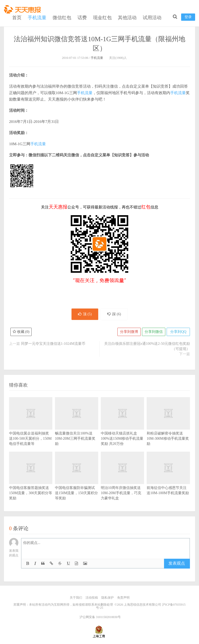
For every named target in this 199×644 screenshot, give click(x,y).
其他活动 (127, 18)
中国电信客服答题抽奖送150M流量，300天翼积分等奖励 (31, 483)
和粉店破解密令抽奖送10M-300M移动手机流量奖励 (168, 429)
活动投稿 (92, 598)
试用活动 (152, 18)
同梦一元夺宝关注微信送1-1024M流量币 (53, 344)
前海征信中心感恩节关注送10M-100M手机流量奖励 (168, 481)
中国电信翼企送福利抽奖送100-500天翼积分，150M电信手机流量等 (31, 429)
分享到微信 (154, 332)
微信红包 (62, 18)
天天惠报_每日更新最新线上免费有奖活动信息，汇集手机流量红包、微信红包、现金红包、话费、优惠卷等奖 (23, 9)
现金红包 (102, 18)
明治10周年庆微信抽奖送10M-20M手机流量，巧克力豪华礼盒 (122, 483)
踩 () (114, 314)
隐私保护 (108, 598)
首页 (17, 18)
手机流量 (37, 18)
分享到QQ (178, 332)
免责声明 (123, 598)
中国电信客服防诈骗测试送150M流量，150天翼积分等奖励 (77, 483)
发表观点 (177, 563)
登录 (188, 17)
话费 (82, 18)
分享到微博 (129, 332)
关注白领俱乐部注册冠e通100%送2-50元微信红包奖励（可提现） (147, 346)
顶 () (85, 314)
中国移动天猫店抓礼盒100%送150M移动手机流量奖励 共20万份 (122, 429)
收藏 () (21, 332)
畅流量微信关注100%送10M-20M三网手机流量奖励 (77, 429)
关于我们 (76, 598)
